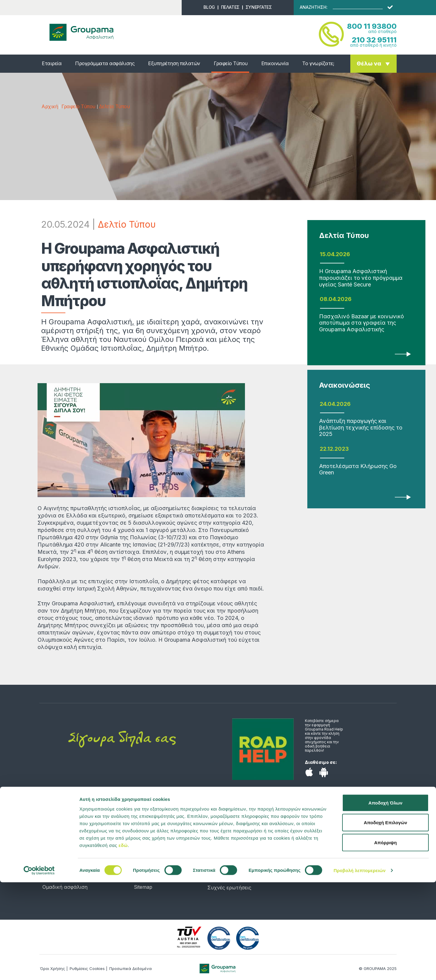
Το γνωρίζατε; (318, 63)
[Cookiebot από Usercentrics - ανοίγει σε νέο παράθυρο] (39, 968)
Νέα (139, 832)
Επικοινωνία (275, 63)
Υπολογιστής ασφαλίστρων (167, 851)
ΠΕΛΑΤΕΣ (230, 7)
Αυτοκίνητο (56, 841)
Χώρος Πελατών (227, 869)
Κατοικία (53, 851)
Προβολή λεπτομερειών (360, 968)
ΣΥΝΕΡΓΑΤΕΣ (259, 7)
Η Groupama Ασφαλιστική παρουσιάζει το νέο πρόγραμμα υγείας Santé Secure (361, 278)
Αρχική (50, 106)
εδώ (123, 943)
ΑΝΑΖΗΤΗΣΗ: (314, 7)
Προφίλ (143, 841)
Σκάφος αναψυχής (65, 869)
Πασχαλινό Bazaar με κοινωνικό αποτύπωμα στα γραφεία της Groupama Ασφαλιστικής (362, 323)
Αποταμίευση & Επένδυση (73, 860)
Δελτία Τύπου (114, 106)
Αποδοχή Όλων (385, 900)
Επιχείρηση (56, 878)
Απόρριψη (386, 940)
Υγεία (49, 832)
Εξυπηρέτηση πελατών (174, 63)
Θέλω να (369, 64)
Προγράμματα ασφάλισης (105, 63)
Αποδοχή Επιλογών (385, 920)
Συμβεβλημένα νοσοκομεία (240, 878)
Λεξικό (142, 869)
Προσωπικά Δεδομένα (160, 878)
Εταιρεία (52, 63)
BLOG (209, 7)
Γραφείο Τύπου (231, 63)
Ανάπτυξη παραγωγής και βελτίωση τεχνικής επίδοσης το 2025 (361, 427)
